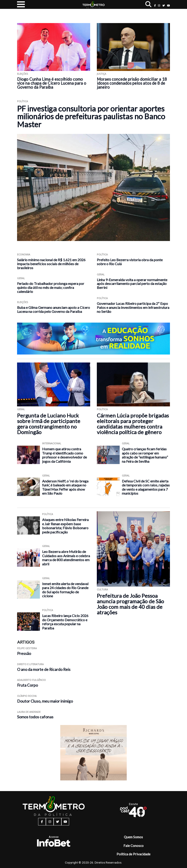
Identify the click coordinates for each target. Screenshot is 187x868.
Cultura (102, 589)
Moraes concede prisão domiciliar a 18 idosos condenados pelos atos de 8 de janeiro (132, 83)
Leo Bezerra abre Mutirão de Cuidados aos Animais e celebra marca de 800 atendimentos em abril (66, 558)
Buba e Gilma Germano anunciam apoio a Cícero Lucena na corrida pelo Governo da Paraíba (54, 309)
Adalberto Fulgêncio (31, 680)
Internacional (52, 443)
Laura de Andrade (29, 712)
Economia (24, 254)
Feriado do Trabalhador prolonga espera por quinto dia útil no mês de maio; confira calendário (51, 287)
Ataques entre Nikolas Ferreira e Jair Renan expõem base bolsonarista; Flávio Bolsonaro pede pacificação (65, 526)
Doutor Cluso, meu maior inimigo (45, 701)
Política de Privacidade (133, 854)
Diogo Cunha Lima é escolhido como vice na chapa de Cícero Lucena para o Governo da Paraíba (52, 83)
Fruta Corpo (27, 685)
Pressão (24, 653)
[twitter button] (164, 5)
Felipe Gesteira (27, 648)
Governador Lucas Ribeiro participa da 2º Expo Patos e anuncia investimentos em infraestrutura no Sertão (133, 307)
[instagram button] (159, 5)
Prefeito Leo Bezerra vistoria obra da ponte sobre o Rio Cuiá (130, 262)
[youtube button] (168, 5)
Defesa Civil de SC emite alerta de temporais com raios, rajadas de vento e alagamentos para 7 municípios (146, 487)
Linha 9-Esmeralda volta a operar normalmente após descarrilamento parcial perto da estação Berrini (132, 284)
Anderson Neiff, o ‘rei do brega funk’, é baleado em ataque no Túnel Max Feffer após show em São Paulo (65, 487)
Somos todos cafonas (35, 717)
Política (22, 101)
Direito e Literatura (30, 664)
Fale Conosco (133, 846)
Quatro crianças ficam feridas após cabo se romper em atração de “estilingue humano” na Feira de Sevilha (145, 455)
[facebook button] (155, 5)
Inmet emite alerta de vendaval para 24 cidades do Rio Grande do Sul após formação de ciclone (65, 590)
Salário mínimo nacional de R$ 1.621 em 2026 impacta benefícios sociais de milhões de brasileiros (51, 264)
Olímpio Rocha (27, 696)
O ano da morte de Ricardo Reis (44, 669)
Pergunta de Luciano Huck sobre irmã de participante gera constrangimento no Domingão (49, 424)
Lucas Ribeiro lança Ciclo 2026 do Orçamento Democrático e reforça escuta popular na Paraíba (65, 622)
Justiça (101, 74)
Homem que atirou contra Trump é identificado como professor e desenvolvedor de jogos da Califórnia (64, 455)
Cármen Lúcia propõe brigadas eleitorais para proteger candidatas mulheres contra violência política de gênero (133, 424)
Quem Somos (133, 837)
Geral (21, 278)
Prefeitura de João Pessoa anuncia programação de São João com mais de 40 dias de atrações (130, 604)
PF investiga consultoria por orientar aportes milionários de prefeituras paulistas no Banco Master (91, 116)
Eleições (23, 74)
